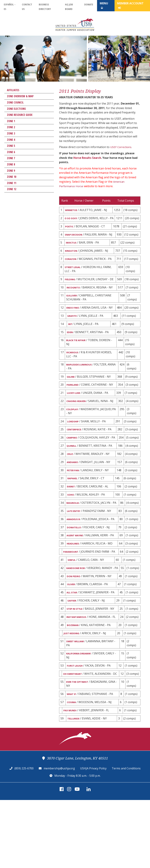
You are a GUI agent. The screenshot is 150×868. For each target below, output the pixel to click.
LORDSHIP (74, 448)
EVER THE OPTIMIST (80, 747)
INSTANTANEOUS (78, 671)
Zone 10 (12, 177)
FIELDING (71, 291)
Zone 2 (11, 127)
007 (70, 342)
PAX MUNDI (71, 777)
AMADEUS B (74, 560)
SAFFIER (72, 654)
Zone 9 (11, 171)
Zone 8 (11, 164)
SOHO (71, 530)
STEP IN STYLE (76, 663)
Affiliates (13, 90)
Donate (89, 4)
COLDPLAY (74, 436)
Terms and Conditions (126, 836)
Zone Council (15, 102)
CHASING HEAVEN (78, 423)
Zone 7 (11, 158)
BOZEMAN (74, 684)
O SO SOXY (72, 219)
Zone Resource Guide (20, 115)
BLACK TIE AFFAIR (78, 359)
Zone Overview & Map (20, 96)
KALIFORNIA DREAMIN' (82, 714)
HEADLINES (74, 586)
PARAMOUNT (72, 594)
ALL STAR (73, 645)
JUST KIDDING (73, 692)
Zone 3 (11, 133)
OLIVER (72, 637)
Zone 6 (11, 152)
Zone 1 (11, 121)
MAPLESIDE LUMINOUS (82, 385)
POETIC (70, 231)
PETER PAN (74, 504)
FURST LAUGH (76, 726)
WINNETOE (72, 210)
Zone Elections (16, 109)
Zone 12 (12, 189)
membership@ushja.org (59, 836)
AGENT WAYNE (76, 577)
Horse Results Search (88, 158)
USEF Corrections (121, 147)
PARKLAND (74, 406)
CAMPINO (73, 465)
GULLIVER (73, 312)
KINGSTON (72, 261)
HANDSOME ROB (77, 615)
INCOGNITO (75, 304)
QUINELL (72, 478)
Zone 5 (11, 146)
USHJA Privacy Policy (93, 836)
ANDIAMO (73, 495)
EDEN (70, 351)
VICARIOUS (74, 372)
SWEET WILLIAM (77, 701)
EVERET (72, 521)
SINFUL (72, 607)
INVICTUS (72, 253)
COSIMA (72, 769)
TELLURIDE (74, 786)
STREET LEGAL (74, 278)
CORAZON (72, 270)
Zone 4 (11, 140)
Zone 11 (12, 183)
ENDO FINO (74, 325)
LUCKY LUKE (75, 415)
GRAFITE (73, 333)
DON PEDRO (75, 628)
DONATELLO (75, 568)
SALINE (71, 397)
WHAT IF (72, 760)
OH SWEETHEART (75, 735)
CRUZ (70, 487)
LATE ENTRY (75, 551)
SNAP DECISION (75, 240)
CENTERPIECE (75, 457)
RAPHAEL (73, 513)
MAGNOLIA (74, 539)
